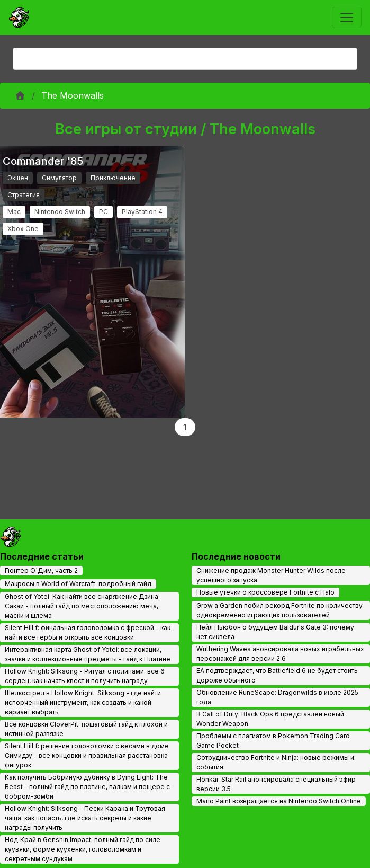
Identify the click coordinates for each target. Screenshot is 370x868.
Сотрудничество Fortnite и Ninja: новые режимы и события (275, 762)
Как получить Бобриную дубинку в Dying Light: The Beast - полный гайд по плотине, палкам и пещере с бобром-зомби (87, 787)
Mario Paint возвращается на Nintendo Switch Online (279, 801)
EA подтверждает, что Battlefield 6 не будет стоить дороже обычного (277, 675)
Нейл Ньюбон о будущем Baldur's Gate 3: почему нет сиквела (275, 632)
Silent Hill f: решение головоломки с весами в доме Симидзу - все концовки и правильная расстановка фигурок (87, 755)
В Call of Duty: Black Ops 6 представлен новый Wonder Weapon (270, 719)
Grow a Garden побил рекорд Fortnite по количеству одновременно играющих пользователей (279, 610)
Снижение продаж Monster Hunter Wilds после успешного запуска (271, 575)
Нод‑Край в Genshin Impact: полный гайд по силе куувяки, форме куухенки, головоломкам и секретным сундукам (83, 849)
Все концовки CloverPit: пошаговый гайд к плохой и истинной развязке (86, 729)
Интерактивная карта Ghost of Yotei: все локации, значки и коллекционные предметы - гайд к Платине (88, 654)
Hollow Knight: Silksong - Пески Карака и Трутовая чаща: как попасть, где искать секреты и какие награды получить (85, 818)
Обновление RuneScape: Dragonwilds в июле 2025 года (277, 697)
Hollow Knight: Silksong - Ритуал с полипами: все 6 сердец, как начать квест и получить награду (85, 676)
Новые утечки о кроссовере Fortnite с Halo (265, 592)
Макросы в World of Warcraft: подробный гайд (78, 584)
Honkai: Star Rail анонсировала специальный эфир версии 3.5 (276, 784)
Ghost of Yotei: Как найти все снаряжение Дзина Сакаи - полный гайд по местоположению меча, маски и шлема (82, 606)
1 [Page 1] (185, 427)
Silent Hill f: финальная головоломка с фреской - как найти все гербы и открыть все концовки (88, 632)
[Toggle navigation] (347, 17)
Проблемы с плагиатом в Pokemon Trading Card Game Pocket (273, 741)
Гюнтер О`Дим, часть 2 (41, 570)
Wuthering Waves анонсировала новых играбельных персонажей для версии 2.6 (280, 654)
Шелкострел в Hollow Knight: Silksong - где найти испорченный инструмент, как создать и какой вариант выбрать (83, 702)
